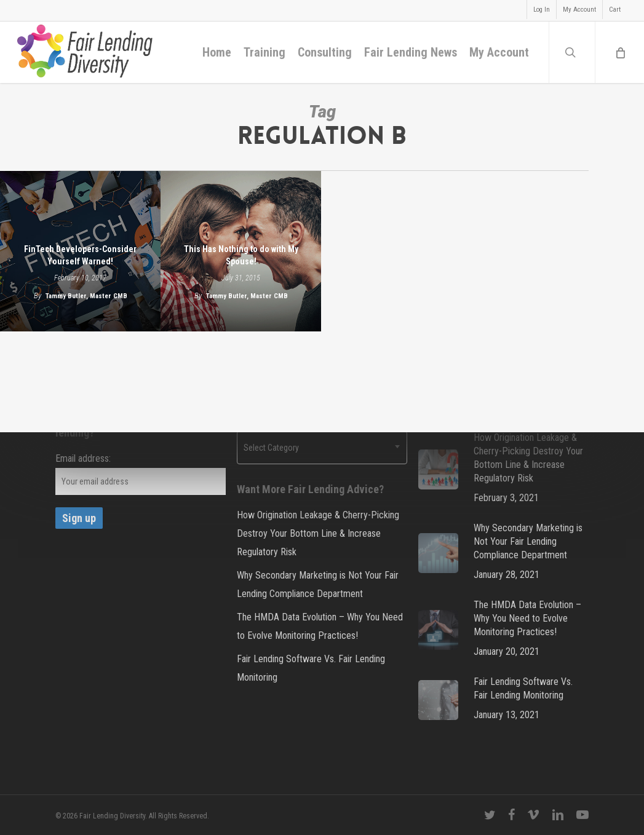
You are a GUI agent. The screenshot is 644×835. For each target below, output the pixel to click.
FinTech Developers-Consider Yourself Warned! (80, 255)
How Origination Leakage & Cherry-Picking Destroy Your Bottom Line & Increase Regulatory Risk (318, 533)
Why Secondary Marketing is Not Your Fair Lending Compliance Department (318, 584)
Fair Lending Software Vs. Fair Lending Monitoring (311, 668)
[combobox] (322, 448)
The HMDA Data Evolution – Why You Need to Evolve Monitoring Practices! (320, 626)
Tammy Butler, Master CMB (86, 296)
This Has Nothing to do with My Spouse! (241, 255)
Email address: (83, 458)
